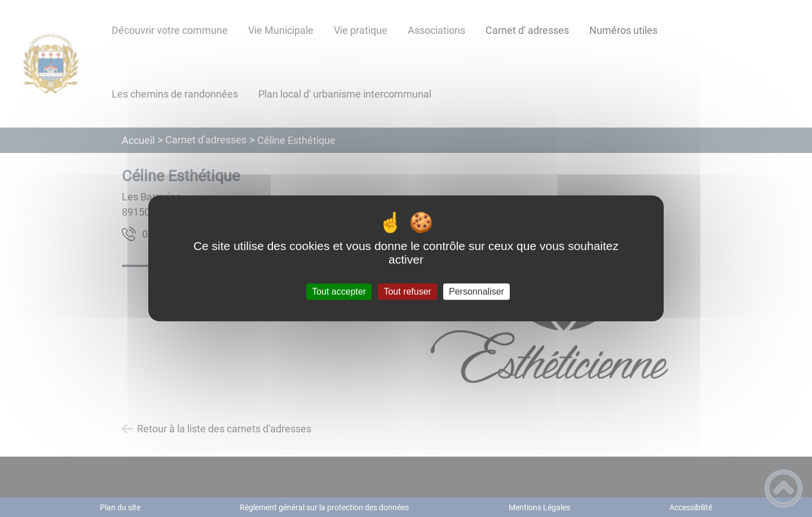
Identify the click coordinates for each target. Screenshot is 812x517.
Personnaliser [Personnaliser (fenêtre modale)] (476, 292)
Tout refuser (407, 292)
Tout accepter (339, 292)
